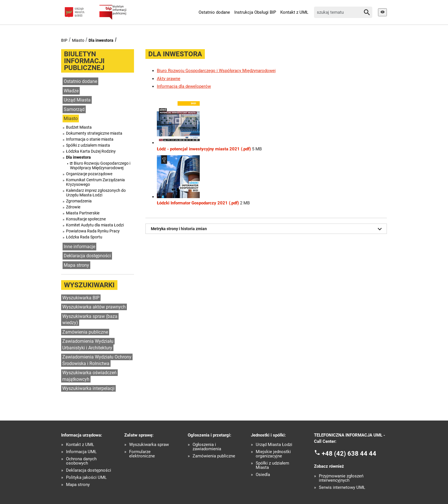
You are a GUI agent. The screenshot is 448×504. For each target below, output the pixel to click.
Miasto (78, 40)
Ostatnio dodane (214, 12)
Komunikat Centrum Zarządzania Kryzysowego (95, 182)
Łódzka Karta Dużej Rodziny (91, 151)
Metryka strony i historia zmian (267, 229)
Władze (71, 91)
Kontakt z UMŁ (294, 12)
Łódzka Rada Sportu (84, 237)
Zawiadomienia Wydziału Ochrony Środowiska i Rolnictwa (97, 360)
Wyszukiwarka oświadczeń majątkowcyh (89, 376)
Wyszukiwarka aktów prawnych (94, 307)
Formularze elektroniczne (142, 454)
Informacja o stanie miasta (90, 139)
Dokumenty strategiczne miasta (94, 133)
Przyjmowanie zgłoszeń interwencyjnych (341, 478)
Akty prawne (169, 79)
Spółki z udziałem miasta (88, 145)
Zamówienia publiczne (85, 332)
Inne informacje (79, 247)
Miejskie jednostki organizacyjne (273, 454)
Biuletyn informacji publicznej (84, 61)
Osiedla (263, 475)
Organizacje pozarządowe (89, 174)
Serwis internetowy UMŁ (342, 488)
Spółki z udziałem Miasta (272, 465)
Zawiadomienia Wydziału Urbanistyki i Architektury (88, 344)
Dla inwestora (101, 40)
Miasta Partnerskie (83, 213)
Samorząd (74, 109)
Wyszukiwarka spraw (149, 445)
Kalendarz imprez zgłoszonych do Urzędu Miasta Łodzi (96, 193)
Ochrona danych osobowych (81, 461)
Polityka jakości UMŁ (86, 478)
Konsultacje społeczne (86, 219)
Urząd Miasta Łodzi (274, 445)
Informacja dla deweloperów (184, 86)
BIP (64, 40)
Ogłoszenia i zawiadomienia (207, 447)
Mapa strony (76, 265)
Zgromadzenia (79, 201)
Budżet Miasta (79, 127)
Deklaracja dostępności (87, 256)
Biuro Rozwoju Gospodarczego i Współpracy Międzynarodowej (100, 166)
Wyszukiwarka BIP (81, 298)
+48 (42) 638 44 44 (349, 453)
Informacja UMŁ (81, 452)
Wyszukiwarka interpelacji (88, 388)
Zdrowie (73, 207)
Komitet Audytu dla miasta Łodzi (95, 225)
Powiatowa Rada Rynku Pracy (93, 231)
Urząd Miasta (77, 100)
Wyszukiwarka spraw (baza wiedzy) (90, 320)
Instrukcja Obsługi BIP (255, 12)
